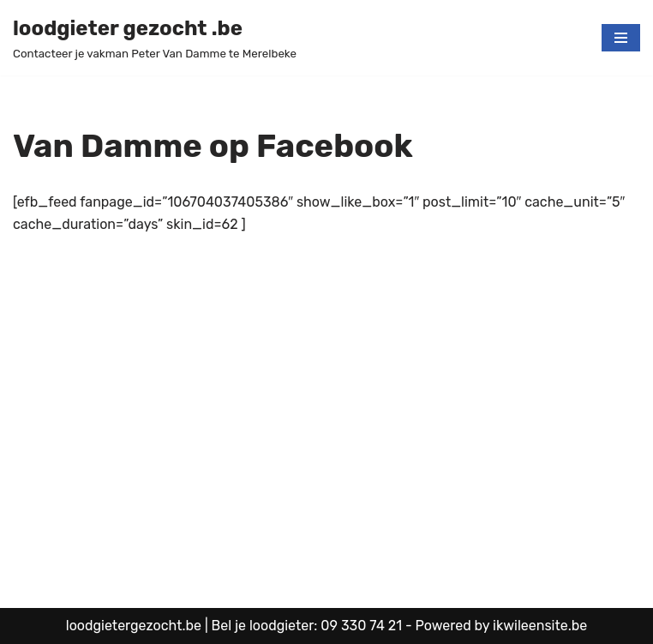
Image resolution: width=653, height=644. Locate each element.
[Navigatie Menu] (621, 38)
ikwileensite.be (540, 626)
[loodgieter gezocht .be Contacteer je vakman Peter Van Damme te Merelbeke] (155, 38)
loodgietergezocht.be (135, 626)
